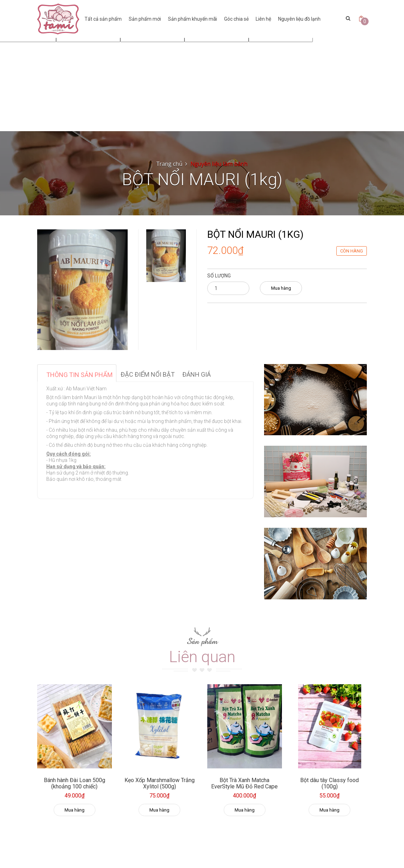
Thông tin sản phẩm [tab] (79, 375)
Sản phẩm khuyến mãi (193, 19)
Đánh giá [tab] (197, 374)
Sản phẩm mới (145, 19)
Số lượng (219, 276)
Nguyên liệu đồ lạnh (299, 19)
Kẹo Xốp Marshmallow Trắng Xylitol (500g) (160, 783)
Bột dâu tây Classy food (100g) (329, 783)
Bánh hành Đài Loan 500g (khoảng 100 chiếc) (75, 783)
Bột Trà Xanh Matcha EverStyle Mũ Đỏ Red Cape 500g (244, 786)
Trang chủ (169, 164)
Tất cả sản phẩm (103, 19)
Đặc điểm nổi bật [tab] (148, 374)
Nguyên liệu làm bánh (219, 164)
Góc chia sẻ (236, 19)
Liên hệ (263, 19)
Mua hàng (281, 288)
